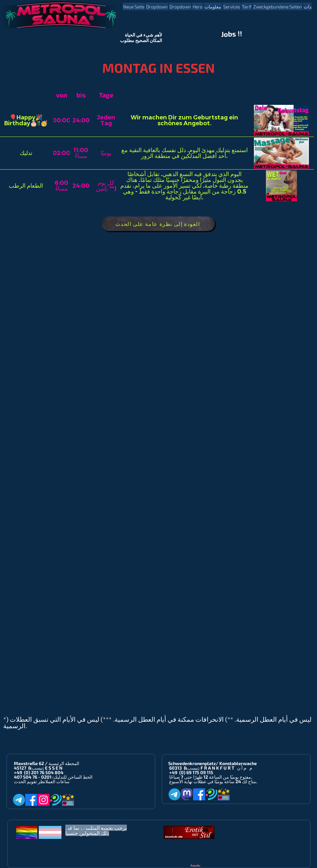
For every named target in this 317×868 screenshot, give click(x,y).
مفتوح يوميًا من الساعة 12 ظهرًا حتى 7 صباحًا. (211, 777)
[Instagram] (44, 800)
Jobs (229, 34)
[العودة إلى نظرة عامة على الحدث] (158, 224)
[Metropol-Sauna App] (68, 800)
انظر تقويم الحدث (30, 781)
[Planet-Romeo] (56, 800)
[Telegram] (19, 800)
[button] (157, 6)
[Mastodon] (187, 794)
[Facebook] (31, 800)
